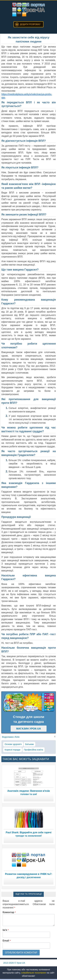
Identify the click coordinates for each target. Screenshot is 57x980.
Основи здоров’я (13, 744)
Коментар (9, 912)
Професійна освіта (34, 750)
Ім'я (6, 930)
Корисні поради (13, 750)
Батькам (29, 744)
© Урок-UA (14, 963)
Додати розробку (30, 24)
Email (7, 941)
